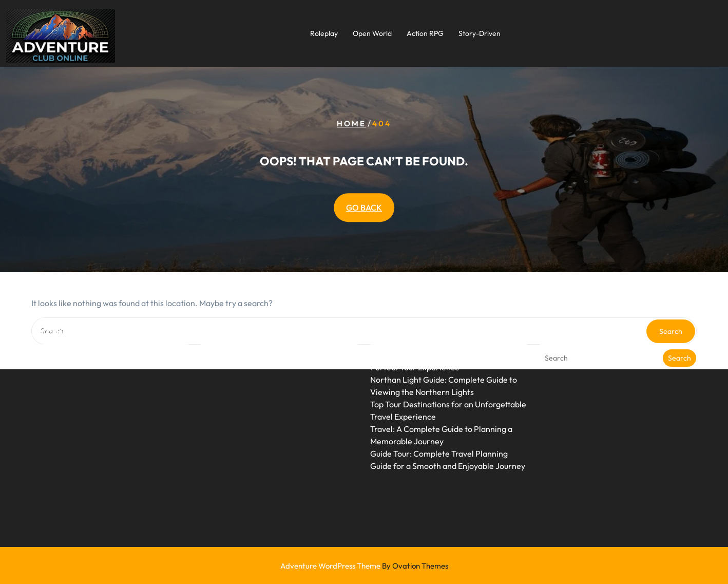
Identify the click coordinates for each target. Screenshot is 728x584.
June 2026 (51, 329)
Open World (372, 33)
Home (351, 124)
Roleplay (324, 33)
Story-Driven (480, 33)
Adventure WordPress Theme (364, 566)
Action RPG (425, 33)
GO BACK (364, 208)
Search (679, 332)
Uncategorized (228, 329)
